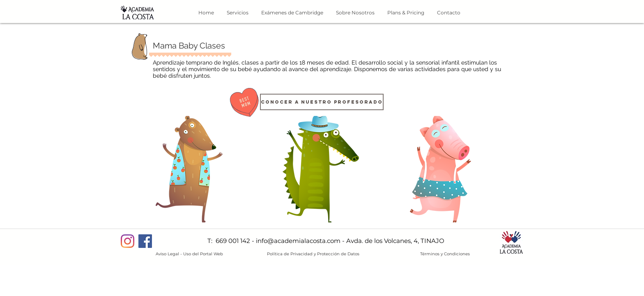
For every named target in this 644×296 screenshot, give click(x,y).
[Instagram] (128, 241)
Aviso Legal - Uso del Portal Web (189, 254)
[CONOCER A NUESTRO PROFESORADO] (322, 102)
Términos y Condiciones (445, 254)
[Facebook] (145, 241)
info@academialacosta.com (298, 241)
